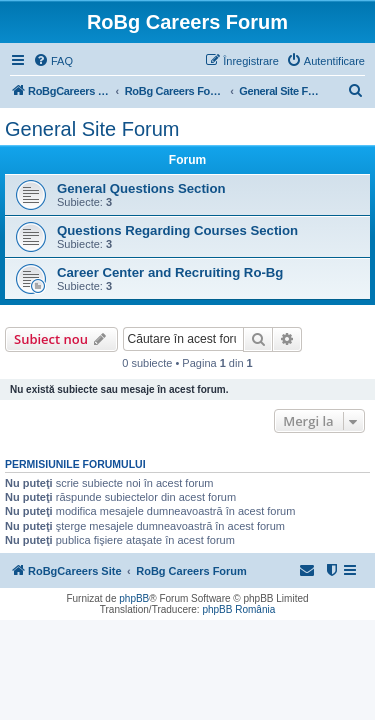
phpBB (134, 598)
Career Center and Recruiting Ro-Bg (170, 272)
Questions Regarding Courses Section (177, 230)
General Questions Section (141, 188)
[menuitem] (53, 61)
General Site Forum (92, 129)
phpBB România (238, 609)
